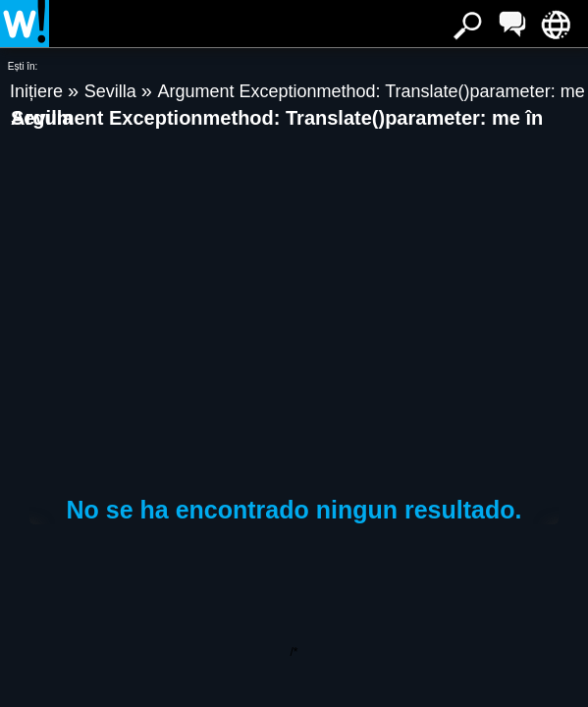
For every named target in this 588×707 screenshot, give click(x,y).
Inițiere (39, 91)
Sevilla (113, 91)
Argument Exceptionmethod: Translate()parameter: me (371, 91)
